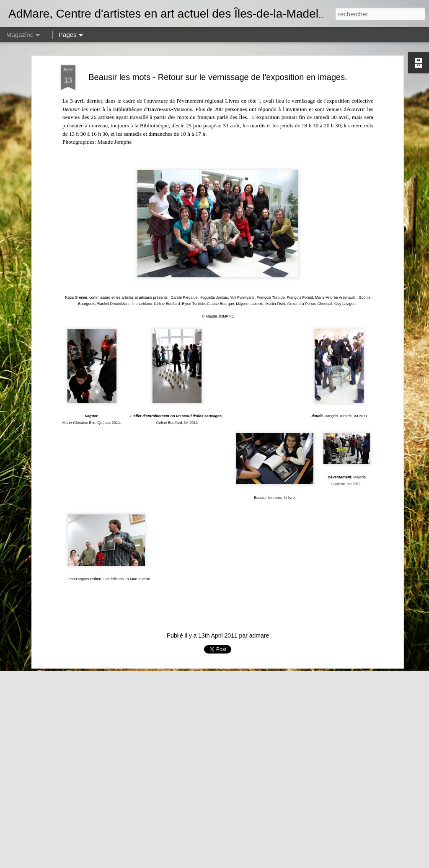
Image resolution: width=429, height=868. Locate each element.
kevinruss (321, 863)
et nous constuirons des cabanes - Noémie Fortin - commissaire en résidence (205, 767)
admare (259, 572)
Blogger (363, 863)
